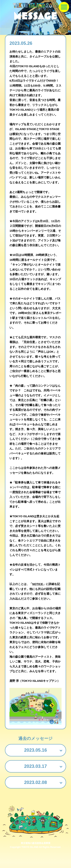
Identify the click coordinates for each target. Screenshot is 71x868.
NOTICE (38, 584)
